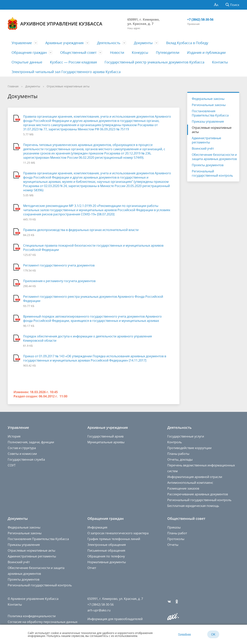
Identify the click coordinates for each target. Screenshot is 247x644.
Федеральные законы (208, 99)
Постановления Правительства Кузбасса (210, 113)
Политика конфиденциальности (32, 616)
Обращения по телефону (106, 556)
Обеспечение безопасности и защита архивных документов (214, 157)
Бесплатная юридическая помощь (193, 506)
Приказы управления (208, 121)
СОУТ (12, 465)
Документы (143, 43)
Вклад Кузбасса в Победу (187, 43)
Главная (13, 86)
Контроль (175, 442)
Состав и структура (22, 448)
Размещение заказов (183, 488)
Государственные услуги (186, 436)
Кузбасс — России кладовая (73, 62)
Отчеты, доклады (180, 459)
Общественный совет (78, 52)
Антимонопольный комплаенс (190, 483)
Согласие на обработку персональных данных (43, 622)
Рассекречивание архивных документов (198, 494)
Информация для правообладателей (115, 619)
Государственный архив (105, 436)
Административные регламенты (206, 140)
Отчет (92, 568)
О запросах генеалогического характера (118, 533)
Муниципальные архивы (106, 442)
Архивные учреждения (64, 43)
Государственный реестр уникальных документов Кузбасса (154, 62)
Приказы (174, 527)
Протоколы (176, 539)
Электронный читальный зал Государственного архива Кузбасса (66, 72)
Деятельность (109, 43)
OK (213, 634)
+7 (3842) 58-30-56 (200, 19)
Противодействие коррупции (189, 448)
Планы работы (178, 454)
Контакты (220, 62)
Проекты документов (208, 165)
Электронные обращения (107, 545)
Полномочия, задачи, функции (31, 442)
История (14, 436)
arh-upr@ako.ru (99, 610)
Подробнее (184, 634)
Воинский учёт (203, 148)
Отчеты (173, 545)
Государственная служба (26, 459)
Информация (97, 527)
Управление (22, 43)
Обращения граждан (29, 52)
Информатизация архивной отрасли (195, 477)
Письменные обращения (106, 550)
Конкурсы (140, 52)
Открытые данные (27, 62)
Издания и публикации (206, 52)
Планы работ (177, 533)
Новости (117, 52)
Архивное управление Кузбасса (55, 24)
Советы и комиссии (22, 454)
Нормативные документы (107, 562)
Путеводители (168, 52)
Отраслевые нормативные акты (68, 86)
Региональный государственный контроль (212, 173)
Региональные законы (209, 105)
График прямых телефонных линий (114, 539)
